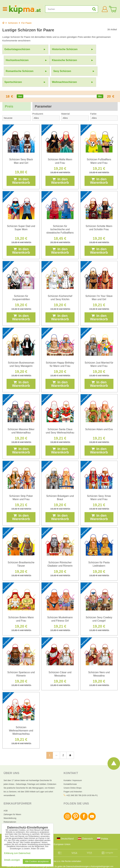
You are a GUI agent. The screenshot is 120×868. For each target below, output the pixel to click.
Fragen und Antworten (73, 781)
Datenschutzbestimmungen (77, 856)
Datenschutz (9, 815)
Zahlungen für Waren (12, 804)
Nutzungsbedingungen (100, 856)
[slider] (20, 85)
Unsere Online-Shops (73, 777)
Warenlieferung (10, 807)
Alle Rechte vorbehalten (71, 850)
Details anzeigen (12, 860)
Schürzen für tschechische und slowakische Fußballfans (60, 218)
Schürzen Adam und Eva (99, 418)
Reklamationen (10, 811)
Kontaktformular (70, 773)
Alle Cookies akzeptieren (37, 862)
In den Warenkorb (21, 170)
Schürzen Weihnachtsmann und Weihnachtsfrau (21, 720)
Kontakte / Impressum (73, 770)
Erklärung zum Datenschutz (69, 863)
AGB (6, 800)
